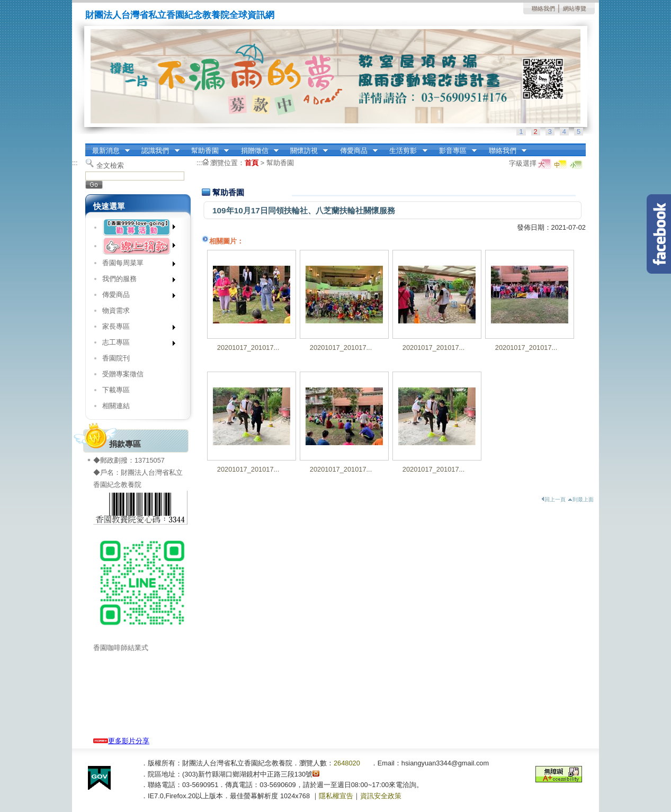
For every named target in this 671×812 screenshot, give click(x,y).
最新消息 (108, 151)
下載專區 (116, 390)
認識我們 (157, 151)
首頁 (252, 163)
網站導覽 (575, 8)
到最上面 (581, 499)
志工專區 (135, 344)
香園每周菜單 (135, 265)
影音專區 (454, 151)
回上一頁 (553, 499)
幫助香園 (207, 151)
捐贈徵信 (256, 151)
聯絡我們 (543, 8)
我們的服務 (135, 281)
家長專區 (135, 328)
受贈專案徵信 (123, 374)
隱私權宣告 (336, 796)
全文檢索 (110, 165)
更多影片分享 (121, 741)
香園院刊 (116, 358)
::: (88, 147)
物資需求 (116, 310)
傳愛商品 (355, 151)
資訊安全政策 (381, 796)
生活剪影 (405, 151)
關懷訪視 (306, 151)
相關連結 (116, 406)
